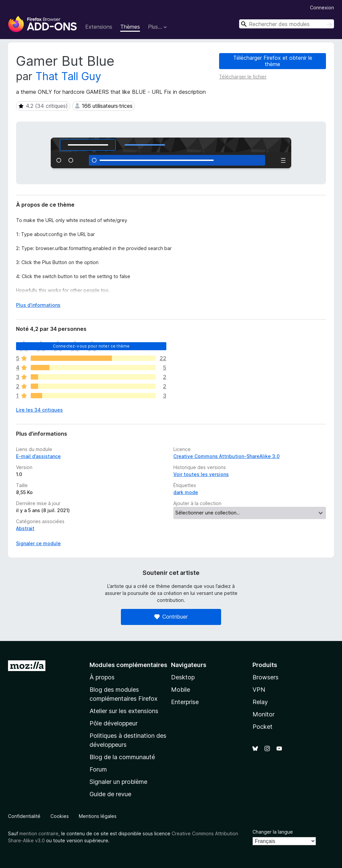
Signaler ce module (38, 543)
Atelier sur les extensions (124, 711)
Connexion (322, 8)
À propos (102, 677)
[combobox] (287, 24)
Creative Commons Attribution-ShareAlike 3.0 (226, 456)
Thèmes (130, 27)
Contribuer (171, 617)
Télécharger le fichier (243, 77)
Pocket (263, 727)
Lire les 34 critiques (39, 410)
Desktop (183, 677)
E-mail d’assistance (38, 456)
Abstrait (25, 528)
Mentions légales (98, 816)
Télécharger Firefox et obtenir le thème (273, 61)
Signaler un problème (118, 782)
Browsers (266, 677)
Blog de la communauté (122, 757)
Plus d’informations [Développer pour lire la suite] (38, 305)
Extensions (99, 27)
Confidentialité (24, 816)
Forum (98, 769)
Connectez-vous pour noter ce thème (91, 346)
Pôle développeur (114, 723)
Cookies (60, 816)
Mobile (181, 690)
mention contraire (39, 833)
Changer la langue (273, 832)
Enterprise (185, 702)
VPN (259, 690)
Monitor (264, 714)
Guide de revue (110, 794)
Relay (260, 702)
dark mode (186, 492)
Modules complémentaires (128, 665)
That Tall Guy (68, 76)
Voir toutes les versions (201, 474)
